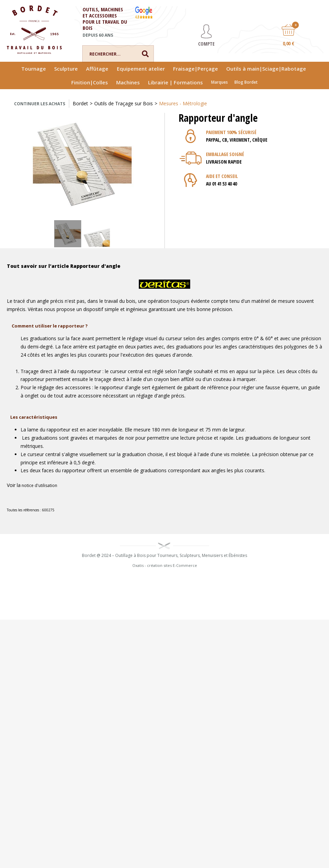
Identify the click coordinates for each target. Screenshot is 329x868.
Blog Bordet (246, 82)
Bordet (80, 103)
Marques (220, 82)
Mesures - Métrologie (183, 103)
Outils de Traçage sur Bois (124, 103)
